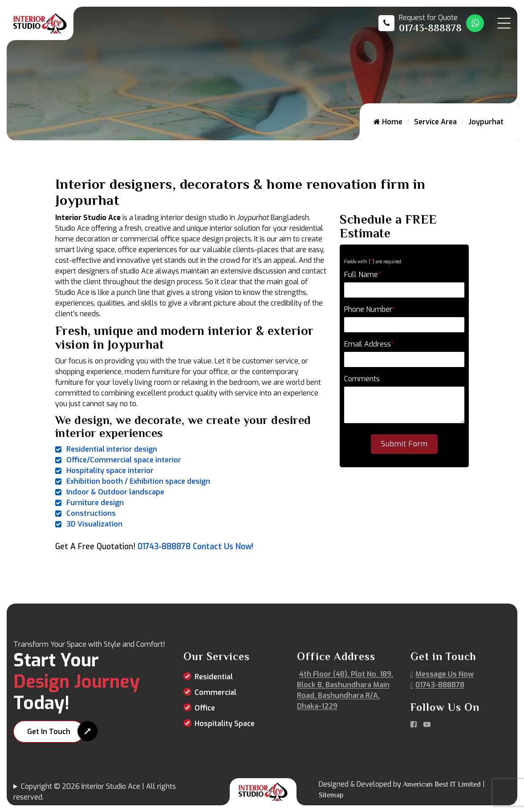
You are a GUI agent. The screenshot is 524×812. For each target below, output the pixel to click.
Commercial (215, 692)
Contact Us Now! (223, 547)
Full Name (363, 275)
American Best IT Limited (442, 784)
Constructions (91, 513)
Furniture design (95, 503)
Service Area (435, 122)
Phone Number (370, 309)
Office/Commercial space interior (124, 460)
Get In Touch (49, 732)
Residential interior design (112, 449)
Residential (214, 677)
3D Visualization (94, 524)
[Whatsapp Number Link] (475, 23)
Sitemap (331, 795)
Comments (362, 379)
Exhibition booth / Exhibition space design (138, 481)
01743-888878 (164, 547)
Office (205, 708)
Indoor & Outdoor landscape (115, 492)
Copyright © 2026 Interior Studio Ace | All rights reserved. (95, 792)
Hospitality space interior (110, 471)
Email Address (369, 344)
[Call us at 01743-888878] (420, 23)
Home (388, 122)
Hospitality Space (225, 724)
